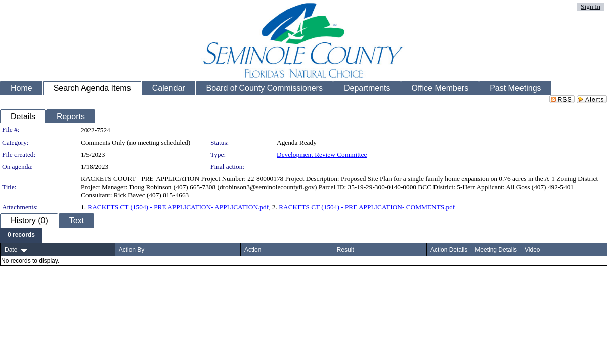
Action (253, 250)
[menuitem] (21, 235)
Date (11, 250)
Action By (132, 250)
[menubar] (21, 235)
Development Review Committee (322, 154)
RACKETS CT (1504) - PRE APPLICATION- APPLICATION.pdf (178, 207)
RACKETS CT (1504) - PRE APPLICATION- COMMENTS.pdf (367, 207)
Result (345, 250)
